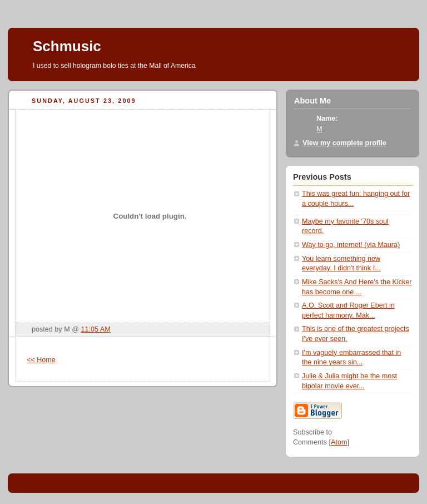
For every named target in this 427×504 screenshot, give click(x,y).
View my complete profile (344, 143)
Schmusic (67, 46)
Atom (339, 442)
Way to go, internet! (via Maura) (351, 245)
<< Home (41, 360)
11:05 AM (96, 329)
